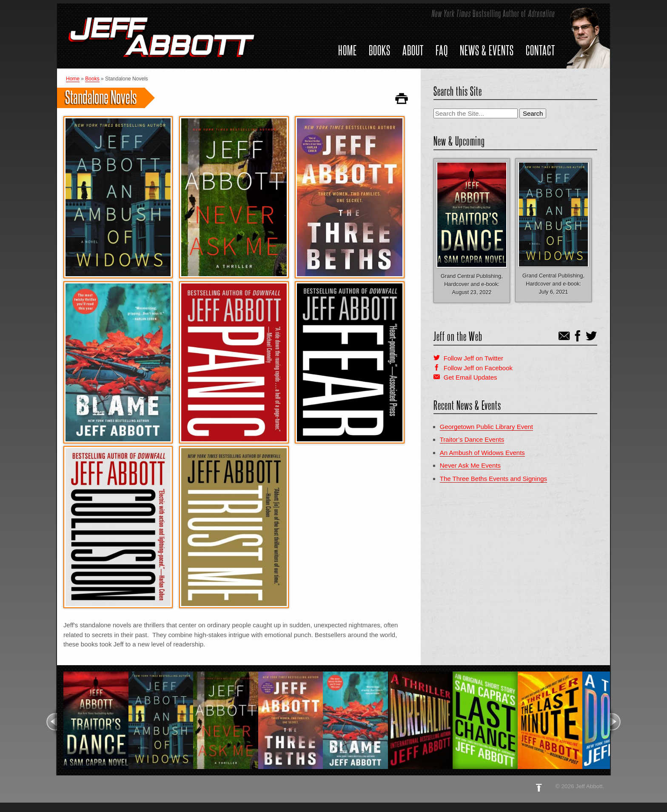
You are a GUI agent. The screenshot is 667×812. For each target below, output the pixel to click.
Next (616, 722)
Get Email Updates (470, 377)
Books (380, 50)
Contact (540, 50)
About (413, 50)
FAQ (442, 50)
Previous (51, 722)
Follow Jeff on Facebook (478, 368)
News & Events (487, 50)
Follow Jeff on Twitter (473, 358)
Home (348, 50)
